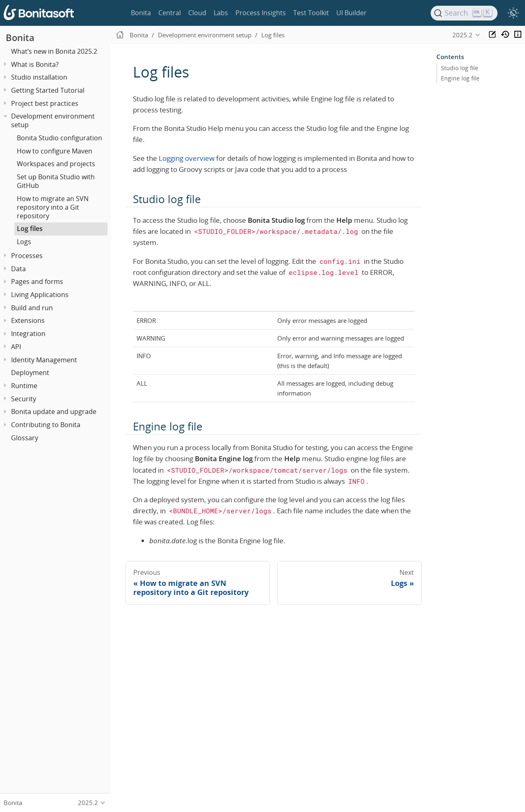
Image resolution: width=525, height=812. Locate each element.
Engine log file (460, 78)
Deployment (30, 373)
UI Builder (352, 13)
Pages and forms (37, 281)
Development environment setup (53, 120)
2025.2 (462, 35)
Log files (30, 229)
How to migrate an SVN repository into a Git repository (53, 207)
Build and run (32, 308)
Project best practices (45, 103)
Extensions (28, 320)
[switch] (513, 13)
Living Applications (40, 295)
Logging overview (187, 158)
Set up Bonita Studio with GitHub (56, 181)
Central (170, 13)
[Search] (464, 13)
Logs (24, 242)
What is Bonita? (35, 64)
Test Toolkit (311, 13)
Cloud (197, 13)
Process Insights (261, 13)
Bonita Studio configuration (59, 138)
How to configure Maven (55, 151)
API (16, 347)
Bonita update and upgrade (54, 412)
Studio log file (460, 68)
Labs (221, 13)
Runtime (24, 386)
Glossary (25, 438)
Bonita (141, 13)
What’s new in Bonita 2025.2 (54, 51)
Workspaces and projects (56, 164)
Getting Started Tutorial (48, 90)
